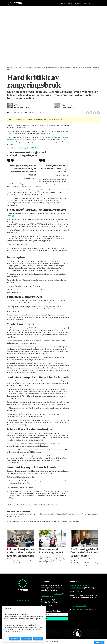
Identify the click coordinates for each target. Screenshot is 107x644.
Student (78, 4)
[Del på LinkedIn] (95, 113)
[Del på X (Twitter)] (91, 113)
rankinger (23, 505)
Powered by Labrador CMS (54, 641)
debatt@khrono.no (77, 588)
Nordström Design (82, 606)
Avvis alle (38, 639)
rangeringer (33, 505)
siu (17, 505)
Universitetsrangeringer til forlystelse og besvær (31, 148)
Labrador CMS (80, 610)
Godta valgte (27, 639)
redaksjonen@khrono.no (79, 585)
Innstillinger (99, 642)
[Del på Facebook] (87, 113)
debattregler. (49, 596)
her (70, 522)
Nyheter (63, 4)
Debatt (70, 4)
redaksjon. (58, 594)
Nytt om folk (87, 4)
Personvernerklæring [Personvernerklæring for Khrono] (23, 600)
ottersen (42, 505)
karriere (11, 505)
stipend (55, 505)
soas (49, 505)
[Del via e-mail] (98, 113)
